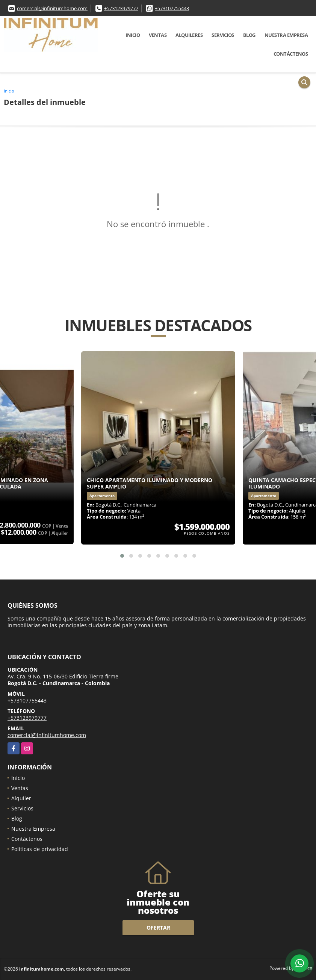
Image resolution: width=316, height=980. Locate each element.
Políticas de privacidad (40, 849)
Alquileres (189, 35)
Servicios (223, 35)
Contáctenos (291, 54)
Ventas (158, 35)
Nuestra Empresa (286, 35)
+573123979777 (121, 8)
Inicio (133, 35)
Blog (249, 35)
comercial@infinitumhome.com (52, 8)
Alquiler (21, 798)
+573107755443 (172, 8)
